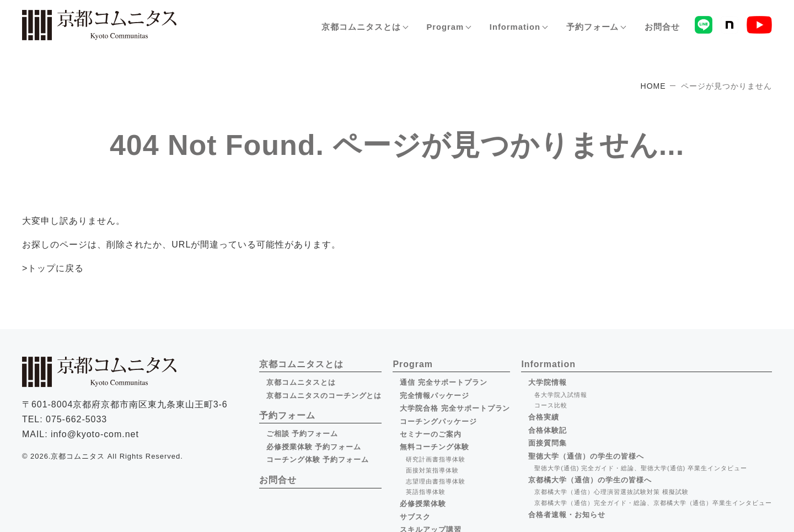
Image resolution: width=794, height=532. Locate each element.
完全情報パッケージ (434, 396)
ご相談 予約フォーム (302, 434)
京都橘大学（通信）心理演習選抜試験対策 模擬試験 (611, 492)
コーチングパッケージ (438, 421)
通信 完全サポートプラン (443, 382)
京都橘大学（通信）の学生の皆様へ (590, 479)
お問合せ (662, 27)
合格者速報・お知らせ (567, 514)
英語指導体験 (426, 492)
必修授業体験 (423, 504)
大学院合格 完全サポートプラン (455, 408)
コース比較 (551, 405)
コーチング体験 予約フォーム (318, 460)
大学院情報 (548, 382)
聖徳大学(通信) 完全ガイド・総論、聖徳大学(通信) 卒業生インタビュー (640, 468)
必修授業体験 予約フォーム (314, 447)
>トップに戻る (53, 268)
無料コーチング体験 (434, 447)
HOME (653, 86)
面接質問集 (548, 443)
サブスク (415, 516)
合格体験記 (548, 430)
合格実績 (544, 417)
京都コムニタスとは (301, 382)
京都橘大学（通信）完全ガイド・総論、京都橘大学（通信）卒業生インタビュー (653, 503)
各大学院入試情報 (561, 395)
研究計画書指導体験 (436, 459)
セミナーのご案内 (431, 434)
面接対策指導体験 (432, 470)
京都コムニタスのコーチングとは (324, 396)
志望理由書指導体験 (436, 481)
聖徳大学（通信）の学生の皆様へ (586, 456)
